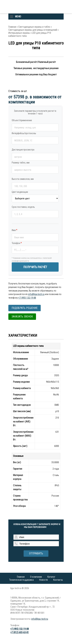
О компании (36, 577)
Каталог (51, 577)
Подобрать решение (25, 308)
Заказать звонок (22, 317)
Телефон (17, 243)
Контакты (58, 580)
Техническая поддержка (21, 580)
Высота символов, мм (23, 179)
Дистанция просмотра (23, 150)
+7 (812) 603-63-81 (20, 632)
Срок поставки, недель (23, 207)
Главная (12, 27)
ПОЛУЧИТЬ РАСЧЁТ (35, 267)
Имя (14, 230)
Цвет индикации (20, 192)
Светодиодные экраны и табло (34, 27)
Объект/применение (22, 120)
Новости (43, 580)
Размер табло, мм (21, 163)
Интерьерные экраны (19, 33)
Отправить (36, 553)
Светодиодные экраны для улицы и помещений (33, 30)
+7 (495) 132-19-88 (27, 298)
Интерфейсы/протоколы (24, 133)
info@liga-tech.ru (36, 294)
